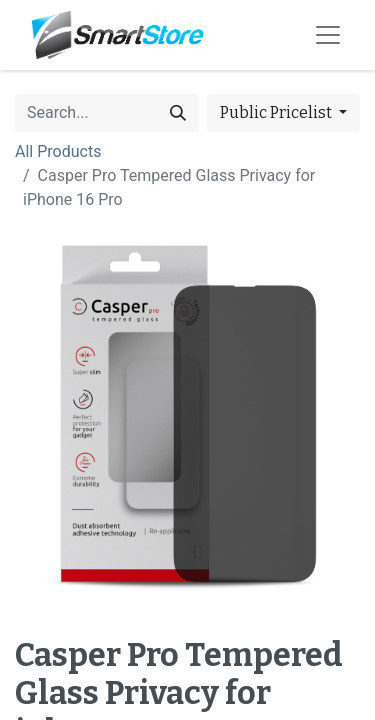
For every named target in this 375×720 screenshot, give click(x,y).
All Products (58, 151)
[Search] (178, 113)
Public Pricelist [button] (277, 112)
